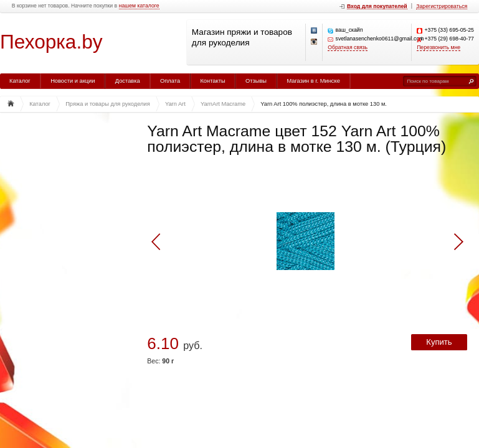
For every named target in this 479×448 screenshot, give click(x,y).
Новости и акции (73, 81)
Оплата (170, 81)
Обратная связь (348, 48)
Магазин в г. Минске (313, 81)
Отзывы (256, 81)
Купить (439, 342)
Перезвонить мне (439, 48)
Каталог (20, 81)
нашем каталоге (139, 6)
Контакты (212, 81)
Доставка (128, 81)
